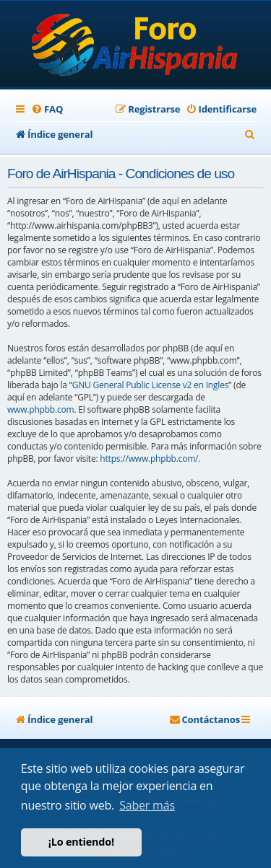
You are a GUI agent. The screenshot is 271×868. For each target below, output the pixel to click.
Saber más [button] (147, 805)
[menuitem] (47, 109)
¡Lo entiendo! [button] (81, 842)
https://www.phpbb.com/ (149, 459)
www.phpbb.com (40, 409)
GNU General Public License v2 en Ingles (151, 385)
